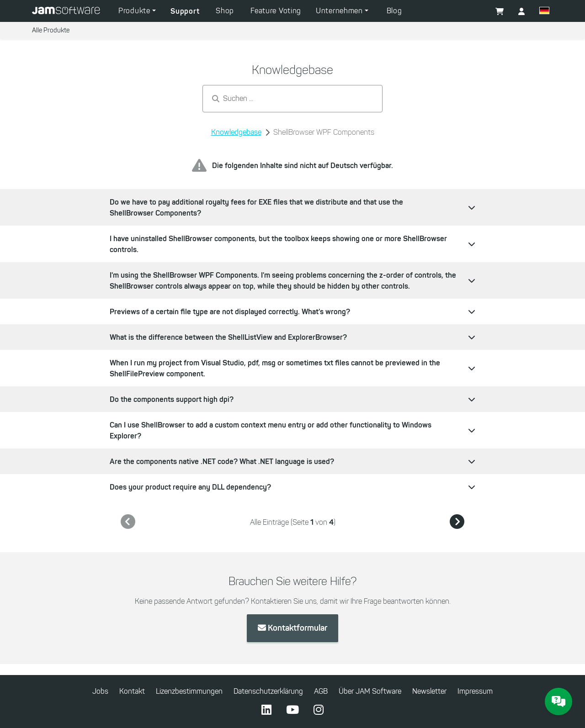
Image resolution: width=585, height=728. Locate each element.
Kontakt (132, 691)
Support (185, 11)
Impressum (475, 691)
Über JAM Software (370, 691)
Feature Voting (276, 11)
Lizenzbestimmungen (189, 691)
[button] (544, 12)
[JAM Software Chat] (558, 702)
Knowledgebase (236, 132)
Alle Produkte (51, 30)
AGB (321, 691)
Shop (225, 11)
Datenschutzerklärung (268, 691)
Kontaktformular (292, 628)
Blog (394, 11)
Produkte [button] (135, 11)
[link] (128, 522)
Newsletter (429, 691)
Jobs (100, 691)
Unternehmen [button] (340, 11)
